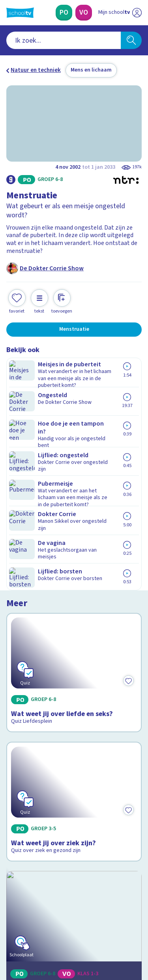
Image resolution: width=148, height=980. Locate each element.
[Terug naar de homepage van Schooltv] (20, 13)
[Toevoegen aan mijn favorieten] (17, 301)
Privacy (18, 790)
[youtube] (62, 926)
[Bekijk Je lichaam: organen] (74, 602)
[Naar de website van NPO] (137, 13)
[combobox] (64, 40)
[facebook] (10, 926)
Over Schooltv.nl (33, 780)
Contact (19, 759)
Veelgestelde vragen (38, 769)
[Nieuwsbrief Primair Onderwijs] (74, 849)
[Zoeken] (131, 40)
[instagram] (28, 926)
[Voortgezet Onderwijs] (84, 13)
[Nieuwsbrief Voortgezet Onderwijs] (74, 871)
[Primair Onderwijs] (64, 13)
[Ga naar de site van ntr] (112, 943)
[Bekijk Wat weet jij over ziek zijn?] (74, 507)
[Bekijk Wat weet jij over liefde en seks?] (74, 409)
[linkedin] (45, 926)
